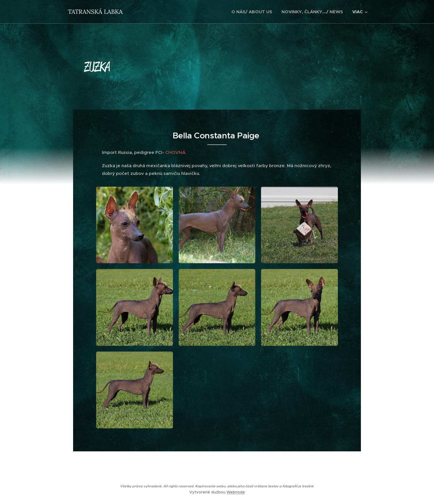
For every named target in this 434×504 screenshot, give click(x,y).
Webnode (236, 492)
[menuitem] (253, 12)
